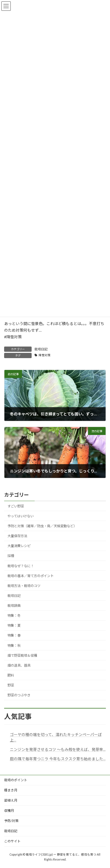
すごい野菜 (16, 506)
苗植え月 (11, 800)
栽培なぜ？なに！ (21, 566)
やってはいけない (20, 516)
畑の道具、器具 (19, 665)
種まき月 (11, 790)
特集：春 (14, 636)
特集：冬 (14, 616)
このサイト (12, 841)
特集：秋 (14, 646)
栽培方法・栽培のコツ (24, 586)
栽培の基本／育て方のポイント (31, 576)
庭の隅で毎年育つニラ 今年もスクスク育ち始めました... (58, 759)
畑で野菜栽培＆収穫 (22, 655)
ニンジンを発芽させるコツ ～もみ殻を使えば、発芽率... (58, 749)
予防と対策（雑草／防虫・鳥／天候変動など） (42, 526)
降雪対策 (45, 355)
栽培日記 (41, 349)
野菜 (11, 685)
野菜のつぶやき (19, 695)
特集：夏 (14, 625)
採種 (11, 556)
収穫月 (9, 811)
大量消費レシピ (19, 546)
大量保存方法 (17, 536)
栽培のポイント (16, 780)
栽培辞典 (14, 606)
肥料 (11, 675)
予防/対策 (11, 821)
